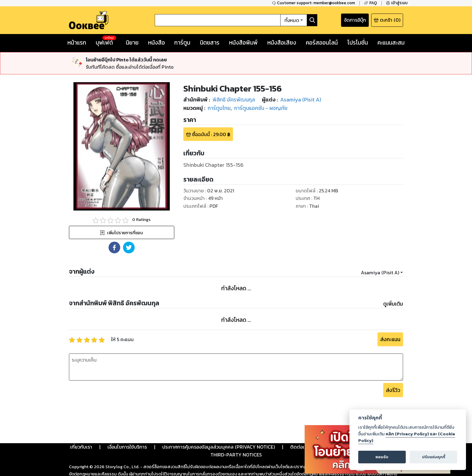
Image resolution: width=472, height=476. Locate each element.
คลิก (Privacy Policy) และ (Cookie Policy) (407, 437)
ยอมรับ (382, 457)
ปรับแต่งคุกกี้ (434, 457)
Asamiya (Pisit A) (380, 272)
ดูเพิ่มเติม (393, 304)
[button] (114, 247)
